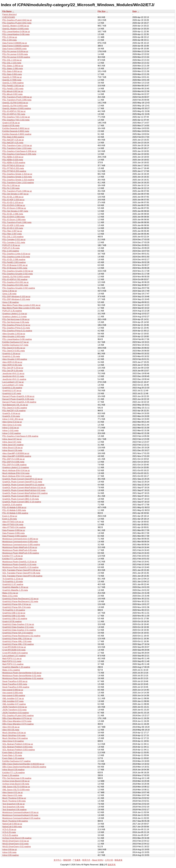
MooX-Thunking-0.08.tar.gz (14, 798)
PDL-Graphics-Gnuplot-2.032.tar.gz (18, 271)
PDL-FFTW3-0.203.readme (14, 171)
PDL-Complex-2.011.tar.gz (14, 239)
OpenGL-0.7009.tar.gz (12, 77)
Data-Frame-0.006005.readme (16, 46)
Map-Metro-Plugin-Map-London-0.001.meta (21, 308)
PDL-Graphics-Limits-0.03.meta (16, 257)
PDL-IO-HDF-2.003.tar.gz (13, 200)
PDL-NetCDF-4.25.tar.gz (13, 140)
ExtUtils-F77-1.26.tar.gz (13, 556)
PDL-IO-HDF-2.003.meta (13, 225)
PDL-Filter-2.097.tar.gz (12, 231)
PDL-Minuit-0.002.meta (12, 94)
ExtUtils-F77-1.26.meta (12, 559)
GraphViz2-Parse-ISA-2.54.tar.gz (17, 604)
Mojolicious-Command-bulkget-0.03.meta (20, 815)
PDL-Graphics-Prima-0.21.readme (17, 331)
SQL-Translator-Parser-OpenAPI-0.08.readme (22, 576)
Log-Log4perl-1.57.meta (13, 385)
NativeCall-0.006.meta (12, 827)
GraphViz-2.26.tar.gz (11, 354)
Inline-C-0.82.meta (10, 430)
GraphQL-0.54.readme (12, 505)
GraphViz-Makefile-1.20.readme (16, 667)
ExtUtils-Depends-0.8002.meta (16, 131)
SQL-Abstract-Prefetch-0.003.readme (19, 750)
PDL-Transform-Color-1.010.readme (18, 183)
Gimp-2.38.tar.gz (10, 291)
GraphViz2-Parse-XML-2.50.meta (17, 641)
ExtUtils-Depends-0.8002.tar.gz (16, 128)
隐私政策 (118, 860)
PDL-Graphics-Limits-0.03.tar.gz (16, 254)
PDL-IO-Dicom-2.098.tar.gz (14, 208)
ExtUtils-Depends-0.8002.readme (17, 134)
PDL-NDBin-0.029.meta (13, 160)
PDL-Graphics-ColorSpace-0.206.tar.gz (19, 151)
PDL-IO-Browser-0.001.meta (15, 268)
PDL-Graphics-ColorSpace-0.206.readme (20, 436)
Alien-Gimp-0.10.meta (12, 425)
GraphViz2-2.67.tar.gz (12, 391)
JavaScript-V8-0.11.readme (14, 379)
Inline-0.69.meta (9, 852)
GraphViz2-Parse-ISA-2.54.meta (16, 607)
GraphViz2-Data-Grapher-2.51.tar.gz (18, 624)
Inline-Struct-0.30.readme (13, 770)
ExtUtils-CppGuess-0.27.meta (15, 345)
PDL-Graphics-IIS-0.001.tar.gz (15, 282)
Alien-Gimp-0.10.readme (13, 741)
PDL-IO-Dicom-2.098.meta (14, 220)
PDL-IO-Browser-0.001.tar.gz (15, 265)
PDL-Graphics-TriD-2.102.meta (16, 120)
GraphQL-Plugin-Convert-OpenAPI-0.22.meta (22, 482)
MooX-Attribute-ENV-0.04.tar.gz (16, 470)
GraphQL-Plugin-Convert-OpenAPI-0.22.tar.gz (22, 479)
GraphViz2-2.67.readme (13, 584)
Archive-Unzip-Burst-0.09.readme (17, 838)
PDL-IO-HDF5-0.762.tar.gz (14, 111)
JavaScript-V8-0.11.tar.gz (13, 373)
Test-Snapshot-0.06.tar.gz (13, 804)
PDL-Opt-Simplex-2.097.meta (15, 211)
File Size (102, 11)
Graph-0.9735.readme (12, 622)
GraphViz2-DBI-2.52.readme (15, 619)
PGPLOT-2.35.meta (11, 248)
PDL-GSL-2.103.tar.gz (12, 60)
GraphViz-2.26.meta (11, 356)
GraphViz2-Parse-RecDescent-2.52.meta (20, 601)
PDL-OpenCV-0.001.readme (15, 408)
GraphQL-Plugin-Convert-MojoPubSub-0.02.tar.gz (24, 488)
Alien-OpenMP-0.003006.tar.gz (16, 453)
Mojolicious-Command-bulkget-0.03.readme (21, 818)
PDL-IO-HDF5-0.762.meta (14, 114)
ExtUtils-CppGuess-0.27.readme (16, 761)
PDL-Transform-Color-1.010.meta (17, 148)
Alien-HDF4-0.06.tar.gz (12, 362)
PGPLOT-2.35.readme (12, 311)
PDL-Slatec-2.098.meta (13, 69)
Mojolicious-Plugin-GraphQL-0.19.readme (20, 567)
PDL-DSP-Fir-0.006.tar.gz (13, 459)
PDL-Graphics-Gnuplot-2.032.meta (17, 274)
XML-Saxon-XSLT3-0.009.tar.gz (16, 787)
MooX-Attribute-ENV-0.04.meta (16, 473)
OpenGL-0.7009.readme (13, 83)
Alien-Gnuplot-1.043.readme (15, 359)
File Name (7, 11)
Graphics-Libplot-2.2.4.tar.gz (15, 314)
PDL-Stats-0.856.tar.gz (12, 71)
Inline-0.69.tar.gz (10, 850)
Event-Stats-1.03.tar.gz (12, 753)
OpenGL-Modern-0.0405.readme (17, 108)
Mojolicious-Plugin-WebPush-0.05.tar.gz (20, 547)
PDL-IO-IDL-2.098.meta (13, 214)
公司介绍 (109, 860)
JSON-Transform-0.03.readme (16, 713)
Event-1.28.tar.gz (10, 516)
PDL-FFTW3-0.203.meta (13, 168)
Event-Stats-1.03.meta (12, 755)
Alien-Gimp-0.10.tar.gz (12, 422)
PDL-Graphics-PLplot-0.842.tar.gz (17, 20)
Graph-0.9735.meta (11, 126)
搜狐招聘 (67, 860)
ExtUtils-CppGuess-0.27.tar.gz (16, 342)
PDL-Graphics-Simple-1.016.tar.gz (17, 174)
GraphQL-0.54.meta (11, 416)
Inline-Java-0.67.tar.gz (12, 439)
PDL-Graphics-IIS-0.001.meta (15, 285)
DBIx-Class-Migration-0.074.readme (18, 724)
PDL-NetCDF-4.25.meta (13, 143)
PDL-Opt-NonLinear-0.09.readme (17, 778)
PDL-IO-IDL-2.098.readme (14, 260)
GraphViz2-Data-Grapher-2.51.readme (19, 630)
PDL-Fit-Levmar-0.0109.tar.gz (15, 51)
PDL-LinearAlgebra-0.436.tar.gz (16, 32)
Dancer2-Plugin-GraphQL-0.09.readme (19, 402)
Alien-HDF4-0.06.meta (12, 365)
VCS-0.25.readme (10, 835)
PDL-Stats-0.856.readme (13, 137)
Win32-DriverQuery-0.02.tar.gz (16, 841)
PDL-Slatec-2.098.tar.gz (13, 66)
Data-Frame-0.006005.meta (14, 49)
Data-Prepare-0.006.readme (15, 536)
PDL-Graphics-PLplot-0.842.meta (17, 23)
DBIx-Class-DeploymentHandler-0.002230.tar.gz (23, 764)
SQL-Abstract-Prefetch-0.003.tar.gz (18, 744)
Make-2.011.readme (11, 670)
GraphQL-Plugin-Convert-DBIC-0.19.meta (21, 499)
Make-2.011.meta (10, 596)
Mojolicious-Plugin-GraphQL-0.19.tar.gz (20, 562)
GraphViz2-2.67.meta (12, 394)
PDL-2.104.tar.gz (10, 37)
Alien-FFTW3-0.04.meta (13, 525)
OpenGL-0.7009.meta (12, 80)
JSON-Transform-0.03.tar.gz (15, 707)
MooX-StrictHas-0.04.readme (15, 738)
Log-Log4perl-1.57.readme (14, 656)
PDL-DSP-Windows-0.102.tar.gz (16, 297)
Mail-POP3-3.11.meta (12, 661)
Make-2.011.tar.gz (10, 593)
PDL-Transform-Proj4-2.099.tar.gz (17, 97)
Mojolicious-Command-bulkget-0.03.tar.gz (20, 812)
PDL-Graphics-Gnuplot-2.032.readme (19, 288)
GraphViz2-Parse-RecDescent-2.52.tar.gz (20, 599)
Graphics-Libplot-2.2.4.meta (14, 317)
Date (135, 11)
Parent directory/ (10, 14)
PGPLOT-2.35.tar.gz (11, 245)
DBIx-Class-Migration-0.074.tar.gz (17, 718)
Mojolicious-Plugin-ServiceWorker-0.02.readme (23, 678)
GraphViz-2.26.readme (12, 388)
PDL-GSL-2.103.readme (13, 237)
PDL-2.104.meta (10, 40)
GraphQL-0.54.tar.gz (11, 413)
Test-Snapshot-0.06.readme (14, 810)
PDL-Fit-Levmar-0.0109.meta (15, 54)
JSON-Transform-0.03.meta (14, 710)
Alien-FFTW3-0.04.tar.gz (13, 522)
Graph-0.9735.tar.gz (11, 123)
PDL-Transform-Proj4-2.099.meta (17, 100)
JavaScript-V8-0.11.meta (13, 376)
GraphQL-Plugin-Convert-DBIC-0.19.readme (22, 502)
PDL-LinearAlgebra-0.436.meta (16, 34)
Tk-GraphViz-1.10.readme (14, 610)
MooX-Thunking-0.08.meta (14, 801)
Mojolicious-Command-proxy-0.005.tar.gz (20, 539)
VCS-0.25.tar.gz (9, 829)
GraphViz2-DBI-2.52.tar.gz (14, 613)
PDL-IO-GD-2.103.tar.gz (13, 202)
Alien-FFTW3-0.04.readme (14, 527)
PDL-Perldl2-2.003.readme (14, 262)
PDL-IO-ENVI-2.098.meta (13, 217)
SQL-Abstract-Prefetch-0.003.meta (17, 747)
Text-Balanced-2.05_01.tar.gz (15, 405)
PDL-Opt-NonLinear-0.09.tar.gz (16, 319)
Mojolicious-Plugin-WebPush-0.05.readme (21, 553)
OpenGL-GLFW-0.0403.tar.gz (15, 103)
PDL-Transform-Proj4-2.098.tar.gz (17, 191)
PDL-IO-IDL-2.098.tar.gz (13, 197)
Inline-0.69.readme (10, 855)
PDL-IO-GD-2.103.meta (13, 228)
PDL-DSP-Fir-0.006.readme (14, 465)
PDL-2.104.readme (11, 251)
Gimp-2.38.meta (9, 294)
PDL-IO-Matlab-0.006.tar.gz (14, 507)
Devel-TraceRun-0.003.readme (16, 687)
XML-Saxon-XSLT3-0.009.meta (16, 790)
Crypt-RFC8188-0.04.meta (14, 650)
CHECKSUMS (9, 17)
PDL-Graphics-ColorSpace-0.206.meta (19, 154)
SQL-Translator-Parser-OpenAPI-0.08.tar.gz (21, 570)
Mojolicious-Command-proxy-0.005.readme (21, 545)
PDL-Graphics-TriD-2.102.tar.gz (16, 117)
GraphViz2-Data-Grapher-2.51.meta (18, 627)
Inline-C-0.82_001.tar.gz (13, 419)
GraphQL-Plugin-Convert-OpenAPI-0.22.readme (23, 485)
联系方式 (86, 860)
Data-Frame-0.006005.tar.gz (15, 43)
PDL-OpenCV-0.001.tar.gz (14, 348)
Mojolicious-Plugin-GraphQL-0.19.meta (19, 564)
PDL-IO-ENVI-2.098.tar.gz (14, 205)
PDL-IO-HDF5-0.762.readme (15, 279)
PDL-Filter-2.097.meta (12, 234)
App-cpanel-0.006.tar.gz (13, 690)
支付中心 (58, 860)
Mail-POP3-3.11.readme (13, 664)
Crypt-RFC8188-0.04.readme (15, 653)
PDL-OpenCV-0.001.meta (13, 351)
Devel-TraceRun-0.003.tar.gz (15, 681)
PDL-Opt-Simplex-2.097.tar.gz (15, 194)
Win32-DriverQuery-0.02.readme (17, 847)
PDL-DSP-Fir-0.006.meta (13, 462)
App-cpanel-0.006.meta (13, 693)
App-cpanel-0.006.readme (14, 695)
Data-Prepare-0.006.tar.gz (14, 530)
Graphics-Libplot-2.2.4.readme (16, 467)
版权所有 (112, 865)
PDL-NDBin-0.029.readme (14, 163)
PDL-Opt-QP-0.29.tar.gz (13, 368)
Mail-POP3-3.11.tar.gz (12, 658)
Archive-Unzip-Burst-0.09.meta (16, 784)
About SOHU (98, 860)
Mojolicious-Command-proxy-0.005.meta (20, 542)
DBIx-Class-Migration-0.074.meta (17, 721)
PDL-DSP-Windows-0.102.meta (16, 299)
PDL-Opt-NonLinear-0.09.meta (16, 322)
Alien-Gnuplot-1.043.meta (13, 336)
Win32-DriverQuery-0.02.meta (15, 844)
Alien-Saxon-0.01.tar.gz (13, 792)
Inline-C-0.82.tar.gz (11, 428)
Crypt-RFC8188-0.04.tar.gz (14, 647)
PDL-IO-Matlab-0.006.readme (15, 513)
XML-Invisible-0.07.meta (13, 701)
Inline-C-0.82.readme (12, 433)
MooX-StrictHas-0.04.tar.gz (14, 733)
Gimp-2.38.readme (10, 302)
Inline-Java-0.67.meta (12, 442)
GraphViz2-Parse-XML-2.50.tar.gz (17, 639)
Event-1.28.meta (10, 519)
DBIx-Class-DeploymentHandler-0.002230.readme (24, 767)
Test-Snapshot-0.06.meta (13, 807)
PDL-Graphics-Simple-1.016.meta (17, 177)
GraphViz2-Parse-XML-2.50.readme (18, 644)
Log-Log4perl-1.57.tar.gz (13, 382)
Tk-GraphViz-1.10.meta (13, 582)
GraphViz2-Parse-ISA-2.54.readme (18, 633)
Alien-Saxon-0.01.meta (12, 795)
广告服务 (77, 860)
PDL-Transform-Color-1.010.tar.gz (17, 145)
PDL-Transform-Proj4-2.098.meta (17, 222)
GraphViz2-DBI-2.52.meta (14, 616)
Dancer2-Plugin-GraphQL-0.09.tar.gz (18, 396)
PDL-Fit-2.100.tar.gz (11, 185)
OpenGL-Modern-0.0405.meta (15, 29)
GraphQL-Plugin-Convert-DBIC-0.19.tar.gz (21, 496)
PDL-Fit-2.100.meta (11, 188)
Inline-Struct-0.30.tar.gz (12, 448)
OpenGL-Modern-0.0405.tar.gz (16, 26)
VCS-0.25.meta (9, 832)
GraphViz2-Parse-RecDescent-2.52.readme (21, 636)
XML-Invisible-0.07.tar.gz (13, 698)
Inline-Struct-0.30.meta (12, 450)
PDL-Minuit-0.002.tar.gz (13, 91)
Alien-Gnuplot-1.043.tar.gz (14, 334)
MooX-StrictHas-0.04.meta (14, 735)
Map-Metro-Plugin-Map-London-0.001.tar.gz (21, 305)
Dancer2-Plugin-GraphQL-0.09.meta (18, 399)
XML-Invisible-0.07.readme (14, 704)
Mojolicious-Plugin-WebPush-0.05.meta (20, 550)
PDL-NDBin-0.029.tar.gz (13, 157)
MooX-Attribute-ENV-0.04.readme (17, 476)
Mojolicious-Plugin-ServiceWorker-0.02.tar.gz (22, 673)
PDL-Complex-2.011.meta (14, 242)
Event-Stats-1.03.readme (13, 758)
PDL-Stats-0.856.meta (12, 74)
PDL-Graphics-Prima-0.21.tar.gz (16, 325)
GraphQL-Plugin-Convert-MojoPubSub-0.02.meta (24, 490)
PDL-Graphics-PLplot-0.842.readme (18, 716)
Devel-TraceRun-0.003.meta (15, 684)
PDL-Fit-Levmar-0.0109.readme (16, 57)
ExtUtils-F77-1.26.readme (13, 773)
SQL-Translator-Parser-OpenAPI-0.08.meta (21, 573)
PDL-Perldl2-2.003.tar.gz (13, 86)
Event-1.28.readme (11, 775)
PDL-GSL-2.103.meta (12, 63)
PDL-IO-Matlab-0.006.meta (14, 510)
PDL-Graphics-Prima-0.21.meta (16, 328)
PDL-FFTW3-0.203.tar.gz (13, 166)
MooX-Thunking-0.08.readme (15, 821)
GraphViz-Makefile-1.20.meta (15, 590)
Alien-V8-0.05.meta (11, 730)
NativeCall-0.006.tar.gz (12, 824)
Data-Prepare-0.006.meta (13, 533)
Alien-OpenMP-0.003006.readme (17, 456)
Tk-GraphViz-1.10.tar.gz (13, 579)
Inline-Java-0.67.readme (13, 445)
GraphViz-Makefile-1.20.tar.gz (15, 587)
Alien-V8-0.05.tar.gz (11, 727)
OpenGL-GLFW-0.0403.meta (15, 106)
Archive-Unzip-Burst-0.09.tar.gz (16, 781)
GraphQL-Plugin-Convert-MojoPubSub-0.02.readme (25, 493)
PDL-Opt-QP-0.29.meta (13, 371)
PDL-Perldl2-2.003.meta (13, 89)
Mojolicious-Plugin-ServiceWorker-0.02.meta (22, 676)
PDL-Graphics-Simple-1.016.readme (18, 180)
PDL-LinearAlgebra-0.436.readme (17, 339)
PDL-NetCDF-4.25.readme (14, 411)
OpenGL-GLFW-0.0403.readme (16, 277)
